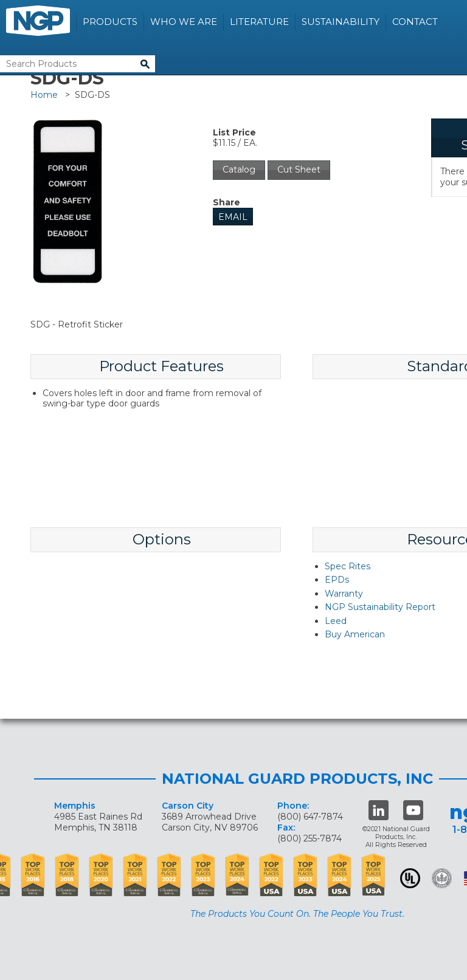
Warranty (344, 594)
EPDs (337, 580)
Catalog (239, 170)
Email (233, 217)
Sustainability (341, 22)
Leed (336, 621)
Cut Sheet (299, 170)
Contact (415, 22)
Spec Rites (348, 566)
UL (410, 878)
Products (110, 22)
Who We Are (184, 22)
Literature (259, 22)
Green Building (442, 878)
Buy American (355, 634)
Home (44, 95)
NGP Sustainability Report (380, 607)
